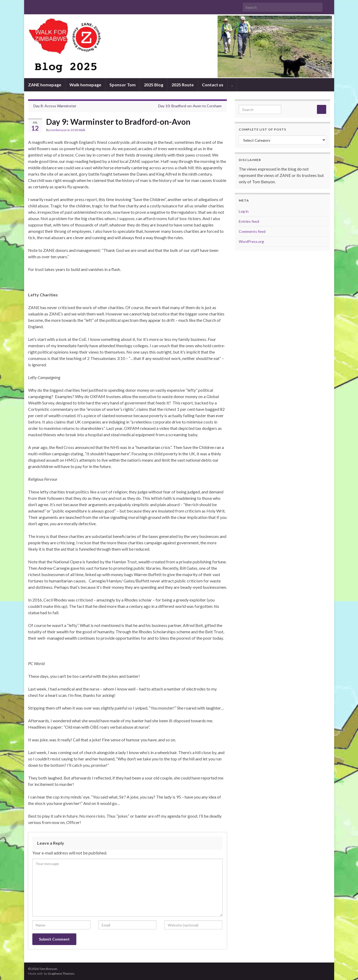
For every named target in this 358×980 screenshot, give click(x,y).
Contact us (213, 85)
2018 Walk (78, 130)
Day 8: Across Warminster (55, 106)
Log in (244, 211)
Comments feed (252, 231)
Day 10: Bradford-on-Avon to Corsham (190, 106)
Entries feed (249, 221)
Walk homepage (85, 85)
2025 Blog (154, 85)
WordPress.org (251, 241)
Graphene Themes (61, 974)
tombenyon (59, 130)
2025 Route (183, 85)
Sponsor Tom (123, 85)
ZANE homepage (45, 85)
